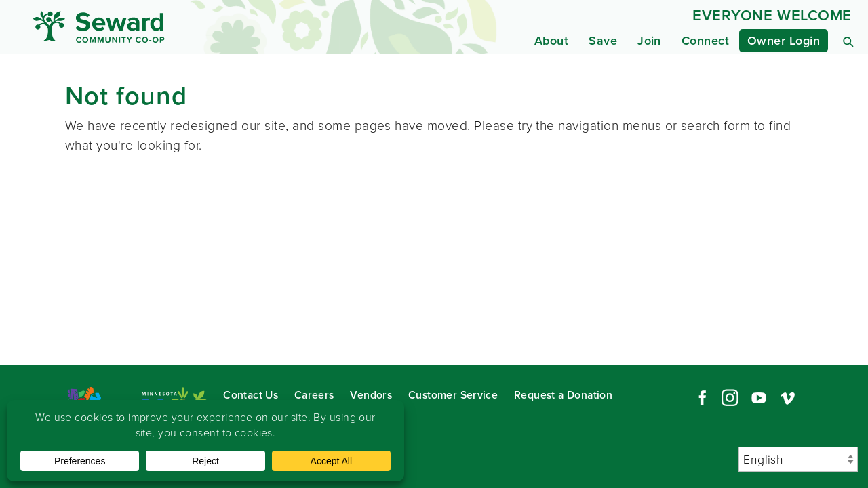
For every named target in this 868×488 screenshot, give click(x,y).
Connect (705, 41)
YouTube (759, 398)
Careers (314, 395)
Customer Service (453, 395)
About (551, 41)
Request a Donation (563, 395)
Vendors (371, 395)
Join (649, 41)
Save (603, 41)
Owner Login (784, 41)
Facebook (701, 398)
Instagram (730, 398)
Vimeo (788, 398)
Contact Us (251, 395)
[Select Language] (798, 459)
